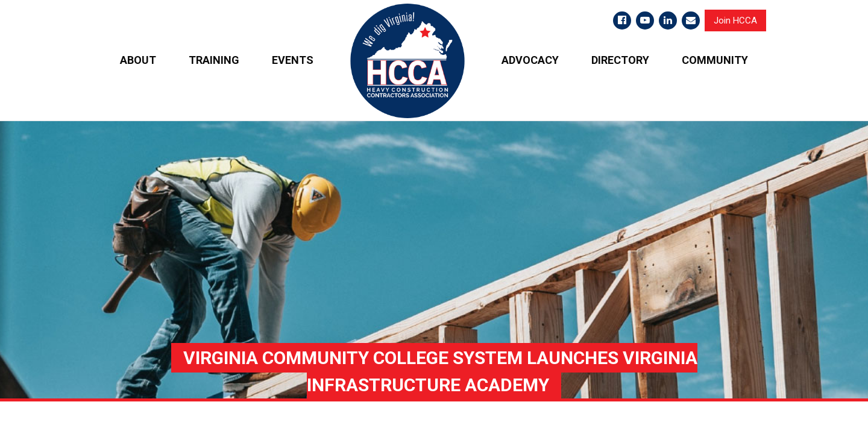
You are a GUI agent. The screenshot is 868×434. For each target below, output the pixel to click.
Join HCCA (735, 20)
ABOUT (138, 60)
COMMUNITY (715, 60)
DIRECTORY (620, 60)
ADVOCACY (530, 60)
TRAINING (214, 60)
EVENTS (293, 60)
